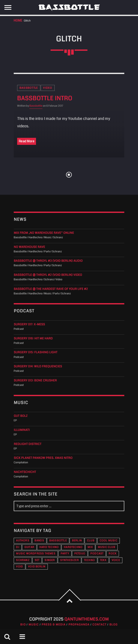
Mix (90, 547)
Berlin (77, 541)
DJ (18, 547)
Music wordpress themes (36, 554)
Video (48, 88)
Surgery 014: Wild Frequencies (38, 367)
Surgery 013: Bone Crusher (35, 381)
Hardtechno (73, 547)
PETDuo (80, 554)
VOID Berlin (37, 567)
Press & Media (54, 625)
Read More (27, 141)
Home (18, 20)
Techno (89, 560)
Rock (113, 554)
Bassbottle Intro (45, 99)
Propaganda (79, 625)
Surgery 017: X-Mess (29, 325)
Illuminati (22, 430)
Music (34, 625)
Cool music (109, 541)
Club (91, 541)
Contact (100, 625)
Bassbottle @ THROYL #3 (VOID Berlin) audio (48, 261)
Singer (50, 560)
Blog (114, 625)
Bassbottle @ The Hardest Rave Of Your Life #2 (51, 289)
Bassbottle (29, 88)
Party (65, 554)
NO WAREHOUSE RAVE (29, 247)
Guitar (29, 547)
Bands (39, 541)
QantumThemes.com (87, 619)
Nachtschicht (25, 472)
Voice (116, 560)
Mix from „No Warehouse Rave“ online (44, 233)
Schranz (23, 560)
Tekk (103, 560)
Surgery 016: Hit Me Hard (33, 339)
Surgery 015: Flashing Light (36, 353)
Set (37, 560)
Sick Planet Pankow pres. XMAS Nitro (43, 458)
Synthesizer (70, 560)
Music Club (107, 547)
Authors (23, 541)
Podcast (97, 554)
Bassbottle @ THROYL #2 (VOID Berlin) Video (48, 275)
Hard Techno (49, 547)
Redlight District (28, 444)
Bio (23, 625)
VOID (19, 567)
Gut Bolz (21, 416)
